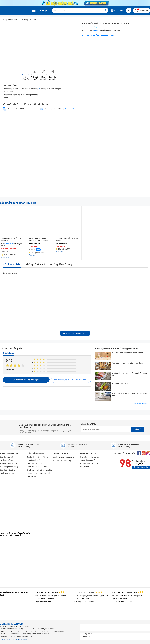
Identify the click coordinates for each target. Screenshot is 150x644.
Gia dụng (16, 20)
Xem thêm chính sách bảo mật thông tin (13, 639)
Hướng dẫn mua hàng (88, 460)
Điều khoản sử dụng (35, 463)
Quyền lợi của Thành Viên (64, 457)
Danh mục (43, 11)
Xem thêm (32, 476)
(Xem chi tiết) (69, 109)
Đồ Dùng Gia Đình (28, 20)
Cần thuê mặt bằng (8, 470)
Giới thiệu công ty (7, 457)
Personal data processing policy (39, 473)
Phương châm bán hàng (10, 463)
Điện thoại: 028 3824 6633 (46, 602)
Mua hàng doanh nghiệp (10, 467)
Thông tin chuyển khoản (89, 457)
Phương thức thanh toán (89, 463)
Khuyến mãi (85, 467)
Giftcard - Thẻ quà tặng (62, 461)
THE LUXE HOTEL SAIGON (50, 592)
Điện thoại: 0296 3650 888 (122, 602)
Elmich (95, 30)
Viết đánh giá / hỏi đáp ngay (26, 380)
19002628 (9, 244)
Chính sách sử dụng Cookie (38, 467)
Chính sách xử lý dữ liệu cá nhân (40, 470)
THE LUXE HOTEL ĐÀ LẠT (88, 592)
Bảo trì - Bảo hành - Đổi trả (37, 457)
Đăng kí (137, 429)
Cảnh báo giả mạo (7, 473)
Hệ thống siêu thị (7, 460)
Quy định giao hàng (34, 460)
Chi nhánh (117, 10)
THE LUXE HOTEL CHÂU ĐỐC (128, 592)
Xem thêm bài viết (141, 404)
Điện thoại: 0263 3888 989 (84, 602)
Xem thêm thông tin (141, 467)
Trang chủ (7, 20)
